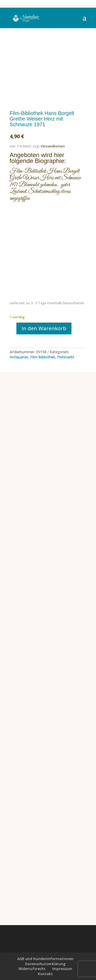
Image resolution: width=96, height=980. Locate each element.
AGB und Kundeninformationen (45, 959)
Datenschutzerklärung (45, 964)
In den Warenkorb (44, 328)
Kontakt (45, 974)
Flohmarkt (66, 357)
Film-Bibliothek (43, 357)
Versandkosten (53, 146)
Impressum (62, 969)
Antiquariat (19, 357)
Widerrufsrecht (32, 969)
